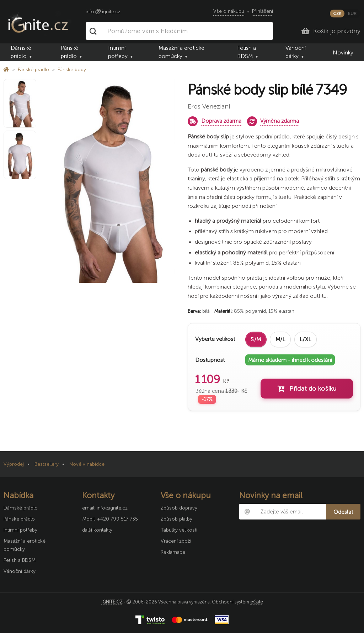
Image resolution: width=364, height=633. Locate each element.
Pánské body (72, 70)
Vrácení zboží (176, 541)
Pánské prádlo (69, 52)
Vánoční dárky (296, 52)
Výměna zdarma (280, 121)
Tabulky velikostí (179, 530)
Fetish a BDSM (247, 52)
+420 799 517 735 (117, 519)
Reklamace (173, 552)
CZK (337, 14)
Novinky (343, 52)
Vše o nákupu (229, 11)
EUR (352, 14)
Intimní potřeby (118, 52)
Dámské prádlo (21, 52)
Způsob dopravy (179, 508)
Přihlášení (263, 11)
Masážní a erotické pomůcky (181, 52)
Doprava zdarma (221, 121)
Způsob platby (176, 519)
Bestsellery (47, 464)
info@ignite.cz (112, 508)
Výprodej (14, 464)
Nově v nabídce (87, 464)
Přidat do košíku (307, 389)
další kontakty (97, 530)
